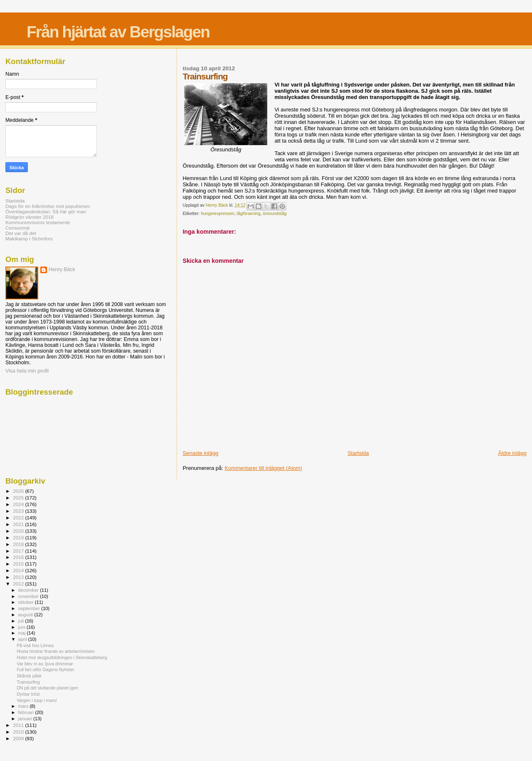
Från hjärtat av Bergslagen (118, 32)
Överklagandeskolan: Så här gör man (46, 211)
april (23, 639)
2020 (19, 531)
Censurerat (17, 228)
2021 (19, 524)
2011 (19, 725)
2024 (19, 504)
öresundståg (275, 214)
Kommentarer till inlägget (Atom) (264, 468)
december (29, 590)
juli (22, 621)
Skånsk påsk (29, 676)
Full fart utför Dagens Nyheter (46, 670)
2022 (19, 518)
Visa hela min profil (27, 371)
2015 (19, 564)
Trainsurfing (28, 682)
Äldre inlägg (512, 453)
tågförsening (248, 214)
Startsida (358, 453)
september (30, 608)
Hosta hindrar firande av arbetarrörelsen (56, 651)
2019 (19, 537)
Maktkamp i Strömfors (29, 238)
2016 (19, 557)
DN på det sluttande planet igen (47, 688)
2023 (19, 511)
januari (26, 719)
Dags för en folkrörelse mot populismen (48, 206)
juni (22, 627)
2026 (19, 491)
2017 (19, 551)
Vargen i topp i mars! (37, 700)
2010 (19, 732)
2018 (19, 544)
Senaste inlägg (200, 453)
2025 (19, 498)
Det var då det (21, 233)
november (29, 596)
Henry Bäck (62, 269)
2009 (19, 738)
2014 (19, 570)
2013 (19, 577)
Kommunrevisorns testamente (38, 222)
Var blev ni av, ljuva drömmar (45, 664)
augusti (26, 615)
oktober (27, 602)
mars (24, 706)
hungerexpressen (217, 214)
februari (27, 712)
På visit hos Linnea (35, 645)
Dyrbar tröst (28, 694)
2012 (19, 584)
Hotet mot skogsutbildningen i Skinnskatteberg (62, 657)
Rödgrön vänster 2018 (30, 217)
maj (23, 633)
